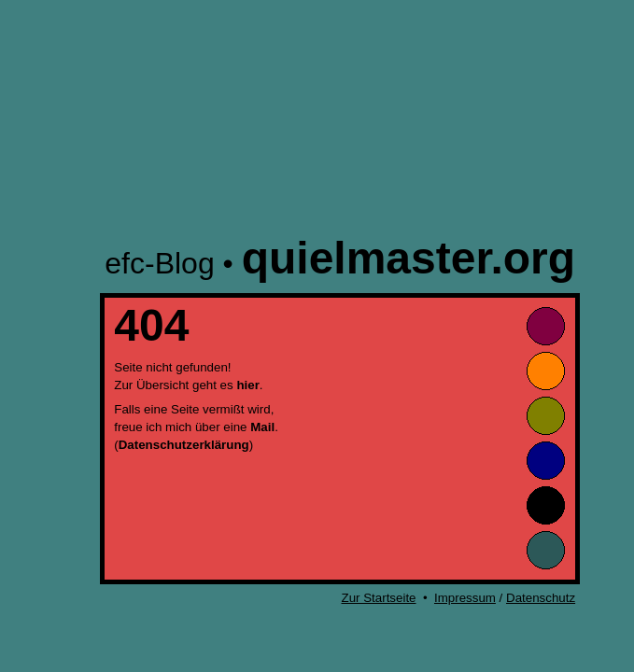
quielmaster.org (409, 258)
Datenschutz (541, 598)
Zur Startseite (379, 598)
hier (247, 385)
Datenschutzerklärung (184, 445)
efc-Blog (159, 263)
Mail (262, 427)
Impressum (465, 598)
